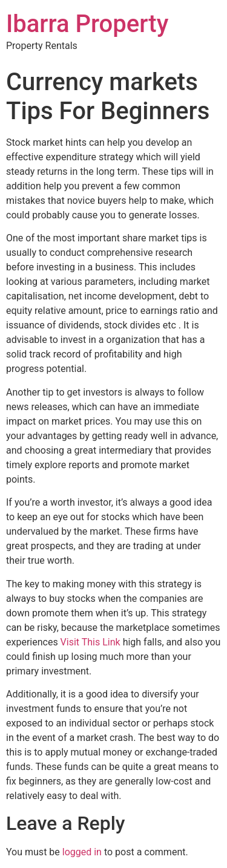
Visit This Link (90, 642)
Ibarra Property (87, 24)
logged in (82, 852)
